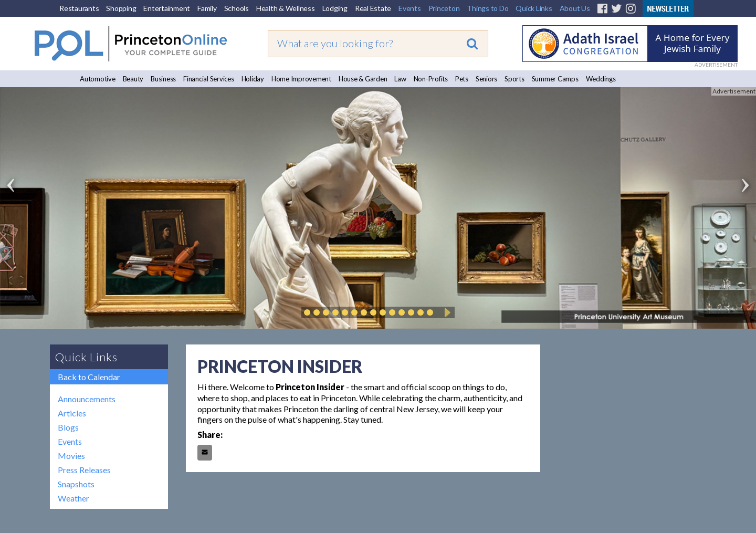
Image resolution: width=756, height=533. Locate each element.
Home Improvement (301, 79)
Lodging (335, 8)
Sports (514, 79)
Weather (73, 498)
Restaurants (79, 8)
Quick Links (534, 8)
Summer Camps (555, 79)
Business (163, 79)
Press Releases (84, 470)
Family (207, 8)
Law (400, 79)
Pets (462, 79)
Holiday (253, 79)
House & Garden (363, 79)
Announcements (87, 399)
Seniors (486, 79)
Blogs (68, 427)
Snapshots (76, 484)
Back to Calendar (89, 377)
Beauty (133, 79)
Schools (237, 8)
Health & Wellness (286, 8)
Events (410, 8)
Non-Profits (431, 79)
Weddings (601, 79)
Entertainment (167, 8)
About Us (575, 8)
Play (446, 312)
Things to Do (487, 8)
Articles (72, 413)
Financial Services (209, 79)
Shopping (121, 8)
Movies (71, 456)
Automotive (98, 79)
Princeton (444, 8)
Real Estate (373, 8)
